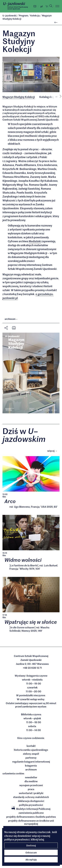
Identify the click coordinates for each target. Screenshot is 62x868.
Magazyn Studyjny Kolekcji (19, 97)
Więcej (53, 451)
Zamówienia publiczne (31, 813)
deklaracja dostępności (31, 801)
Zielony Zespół (31, 754)
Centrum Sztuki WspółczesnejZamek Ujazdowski (18, 8)
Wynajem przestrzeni (31, 785)
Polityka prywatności (31, 805)
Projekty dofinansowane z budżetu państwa (31, 817)
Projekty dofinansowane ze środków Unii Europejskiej (31, 822)
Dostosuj (31, 845)
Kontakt (31, 746)
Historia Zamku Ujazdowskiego (31, 750)
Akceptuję (31, 859)
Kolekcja (35, 15)
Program (24, 15)
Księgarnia (31, 766)
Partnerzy (31, 758)
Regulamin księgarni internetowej (31, 762)
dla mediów (31, 782)
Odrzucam (31, 852)
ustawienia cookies (13, 774)
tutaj (41, 839)
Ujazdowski (10, 15)
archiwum (11, 319)
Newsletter (31, 778)
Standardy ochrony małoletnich (31, 797)
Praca (31, 789)
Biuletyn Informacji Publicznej (31, 809)
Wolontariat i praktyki (31, 793)
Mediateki (35, 241)
